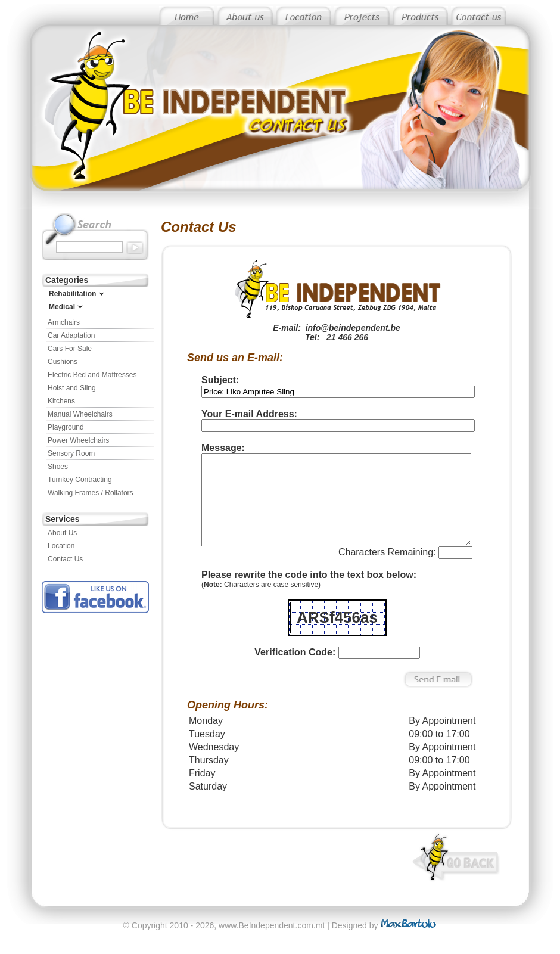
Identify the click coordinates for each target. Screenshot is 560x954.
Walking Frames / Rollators (91, 493)
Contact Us (65, 559)
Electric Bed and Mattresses (92, 375)
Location (61, 546)
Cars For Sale (70, 349)
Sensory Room (71, 453)
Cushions (63, 362)
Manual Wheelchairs (80, 414)
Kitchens (61, 401)
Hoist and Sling (72, 388)
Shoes (58, 467)
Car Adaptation (71, 335)
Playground (66, 427)
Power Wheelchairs (78, 440)
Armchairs (64, 322)
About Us (62, 533)
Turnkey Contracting (80, 480)
